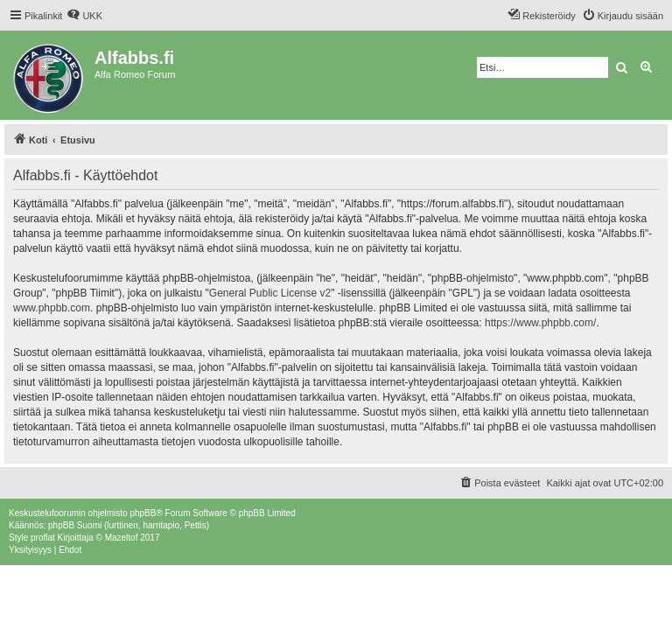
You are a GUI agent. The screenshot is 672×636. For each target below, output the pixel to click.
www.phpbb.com (52, 308)
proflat (43, 538)
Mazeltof (122, 538)
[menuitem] (84, 16)
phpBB (143, 513)
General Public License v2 (270, 293)
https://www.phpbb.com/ (540, 323)
